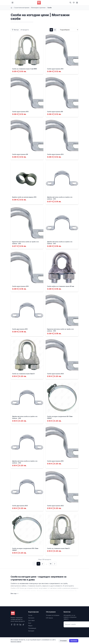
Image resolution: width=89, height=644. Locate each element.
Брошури (31, 631)
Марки (30, 626)
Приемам (74, 641)
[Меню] (13, 3)
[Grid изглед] (51, 30)
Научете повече (16, 642)
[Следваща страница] (55, 564)
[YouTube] (17, 625)
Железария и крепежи (38, 8)
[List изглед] (55, 30)
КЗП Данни (49, 618)
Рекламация (32, 628)
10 (51, 564)
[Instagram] (15, 625)
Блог (30, 623)
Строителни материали (22, 8)
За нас (30, 615)
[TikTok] (23, 625)
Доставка (31, 620)
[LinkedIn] (20, 625)
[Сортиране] (68, 30)
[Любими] (74, 3)
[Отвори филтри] (15, 30)
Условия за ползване (53, 615)
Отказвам (63, 641)
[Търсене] (70, 3)
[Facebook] (12, 625)
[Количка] (77, 3)
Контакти (31, 618)
